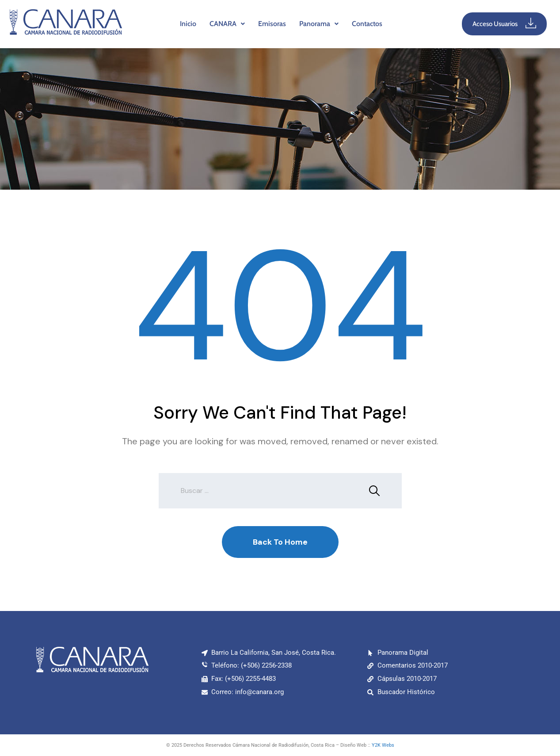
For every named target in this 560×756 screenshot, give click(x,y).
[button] (227, 24)
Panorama (319, 24)
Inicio (188, 24)
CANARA (227, 24)
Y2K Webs (383, 745)
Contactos (367, 24)
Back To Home (280, 542)
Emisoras (272, 24)
